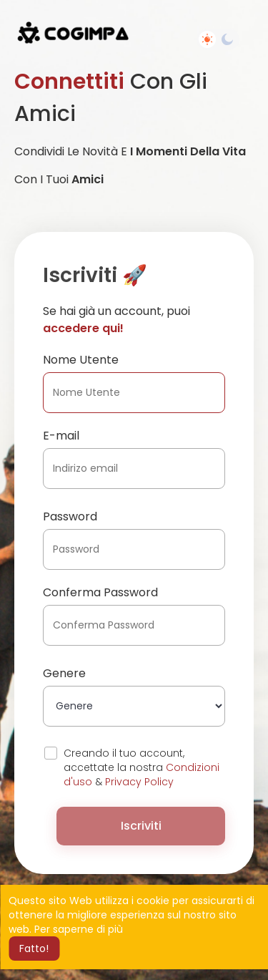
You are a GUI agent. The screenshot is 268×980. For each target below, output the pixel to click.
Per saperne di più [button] (79, 929)
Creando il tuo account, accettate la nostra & (142, 767)
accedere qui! (83, 328)
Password (70, 516)
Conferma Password (100, 592)
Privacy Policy (139, 782)
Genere (64, 673)
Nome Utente (81, 360)
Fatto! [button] (34, 949)
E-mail (61, 436)
